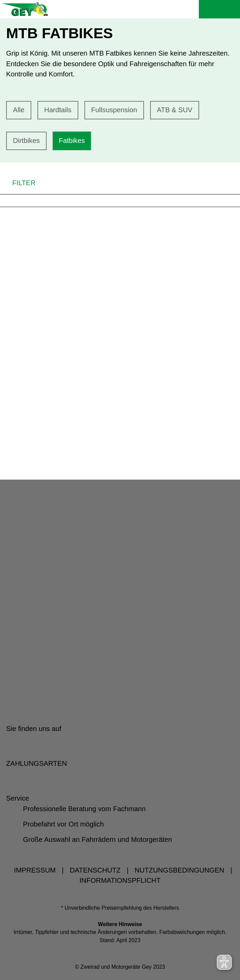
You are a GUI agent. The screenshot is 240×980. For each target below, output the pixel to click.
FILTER (18, 183)
